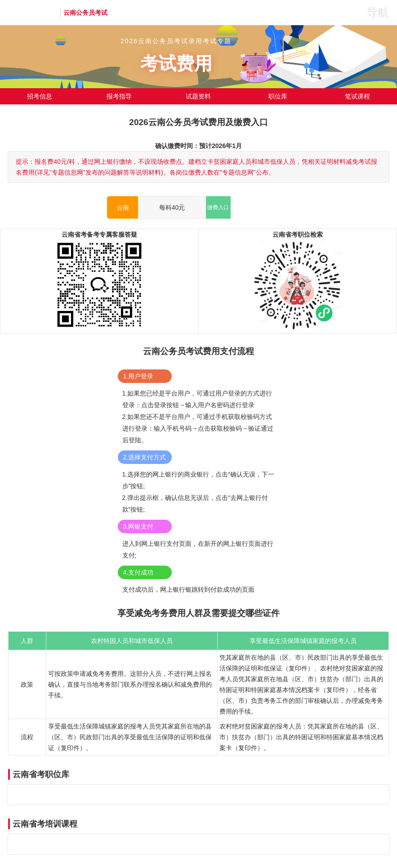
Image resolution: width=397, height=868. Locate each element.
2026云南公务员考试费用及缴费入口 (198, 122)
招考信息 (40, 96)
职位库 (278, 96)
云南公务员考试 (85, 13)
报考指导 (119, 96)
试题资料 (198, 96)
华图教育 (33, 13)
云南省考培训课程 (45, 824)
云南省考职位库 (41, 774)
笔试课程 (357, 96)
